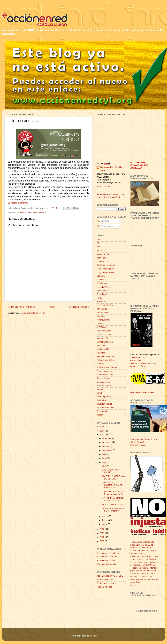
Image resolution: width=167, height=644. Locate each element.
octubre (106, 446)
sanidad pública (104, 397)
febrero (106, 520)
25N (98, 243)
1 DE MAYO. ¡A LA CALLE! (110, 471)
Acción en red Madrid (106, 560)
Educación (101, 280)
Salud (99, 393)
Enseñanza (102, 283)
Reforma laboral (104, 386)
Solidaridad (102, 411)
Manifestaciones (104, 331)
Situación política (104, 404)
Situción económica (105, 408)
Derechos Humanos (106, 265)
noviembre (107, 442)
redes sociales (103, 382)
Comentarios (105, 226)
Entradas (104, 221)
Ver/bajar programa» (18, 203)
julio (104, 454)
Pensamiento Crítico (106, 580)
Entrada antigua (79, 307)
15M (99, 240)
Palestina (101, 353)
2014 (102, 431)
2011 (102, 533)
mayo (105, 462)
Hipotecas (22, 212)
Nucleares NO (103, 349)
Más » (133, 585)
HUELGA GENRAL (105, 305)
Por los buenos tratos (106, 583)
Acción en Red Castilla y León (112, 169)
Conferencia (102, 261)
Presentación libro (105, 371)
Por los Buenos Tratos (107, 367)
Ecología (101, 276)
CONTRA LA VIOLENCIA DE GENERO (113, 477)
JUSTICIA (101, 327)
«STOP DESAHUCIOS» (113, 505)
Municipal (101, 346)
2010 (102, 537)
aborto (99, 251)
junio (105, 458)
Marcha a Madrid (104, 335)
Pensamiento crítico (37, 212)
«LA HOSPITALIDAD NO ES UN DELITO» (113, 499)
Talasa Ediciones (104, 587)
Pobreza (100, 364)
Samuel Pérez (149, 565)
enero (105, 524)
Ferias (99, 298)
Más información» (139, 445)
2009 (102, 541)
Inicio (52, 307)
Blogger (93, 636)
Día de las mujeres (105, 269)
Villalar (100, 415)
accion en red (103, 254)
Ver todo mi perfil (104, 187)
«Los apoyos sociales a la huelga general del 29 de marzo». (142, 545)
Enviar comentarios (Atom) (33, 313)
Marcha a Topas (104, 338)
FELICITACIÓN (104, 291)
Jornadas (101, 316)
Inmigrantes (102, 309)
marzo (105, 516)
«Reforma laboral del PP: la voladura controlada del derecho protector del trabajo (144, 577)
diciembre (107, 438)
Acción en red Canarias (107, 557)
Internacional (102, 313)
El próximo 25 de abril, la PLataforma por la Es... (113, 493)
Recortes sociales (105, 375)
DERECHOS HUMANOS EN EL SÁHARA (113, 510)
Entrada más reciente (21, 307)
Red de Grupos (103, 378)
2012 (102, 529)
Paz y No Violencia (105, 356)
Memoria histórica (105, 342)
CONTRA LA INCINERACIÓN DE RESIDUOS (112, 485)
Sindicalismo (102, 400)
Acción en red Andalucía (108, 553)
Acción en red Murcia (106, 564)
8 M (98, 247)
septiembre (108, 450)
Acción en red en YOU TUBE (110, 576)
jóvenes (100, 324)
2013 (102, 435)
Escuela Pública (104, 287)
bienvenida (102, 258)
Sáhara (100, 389)
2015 (102, 427)
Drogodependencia (105, 272)
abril (104, 466)
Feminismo (102, 294)
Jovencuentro (103, 320)
